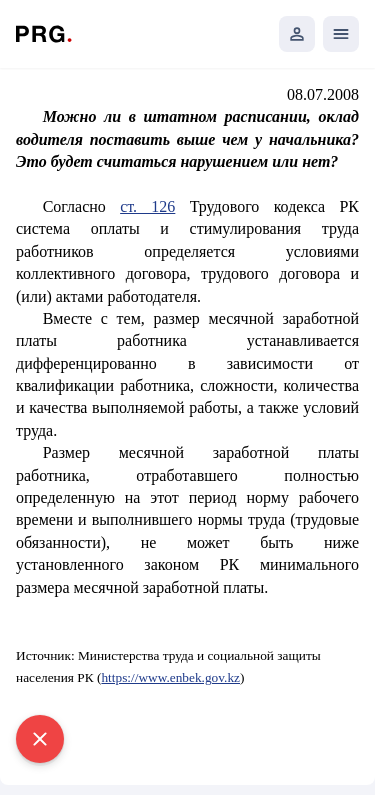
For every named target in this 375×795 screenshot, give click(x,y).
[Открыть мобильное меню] (341, 34)
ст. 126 (147, 206)
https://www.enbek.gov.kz (170, 677)
